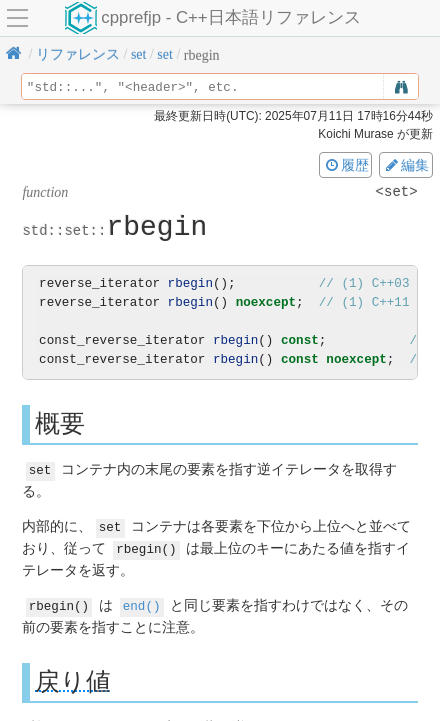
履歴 (346, 165)
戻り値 (73, 677)
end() (142, 602)
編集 (406, 165)
